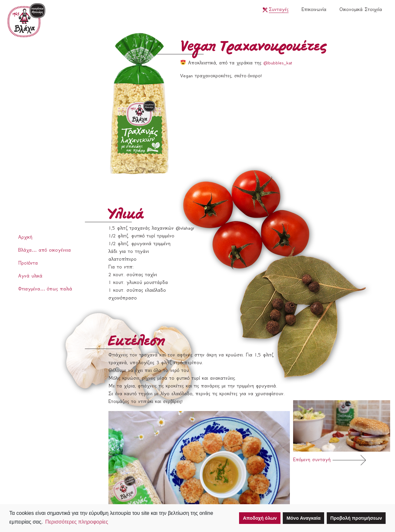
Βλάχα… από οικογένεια (44, 251)
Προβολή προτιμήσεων (356, 518)
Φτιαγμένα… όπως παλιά (45, 289)
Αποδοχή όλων (260, 518)
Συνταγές (279, 10)
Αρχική (25, 238)
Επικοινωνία (314, 10)
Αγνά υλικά (30, 277)
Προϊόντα (28, 264)
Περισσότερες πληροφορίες (77, 522)
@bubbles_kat (278, 63)
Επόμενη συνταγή (342, 433)
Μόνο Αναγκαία (304, 518)
